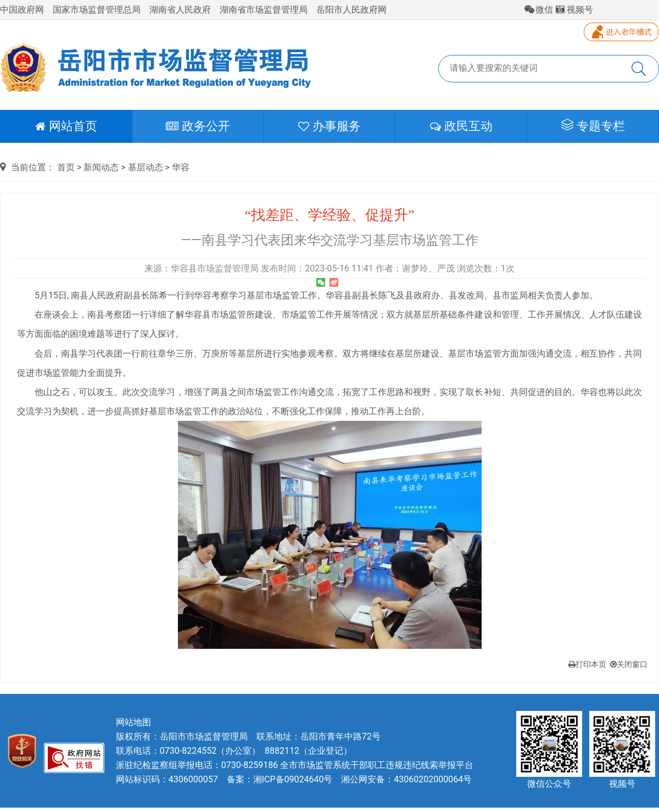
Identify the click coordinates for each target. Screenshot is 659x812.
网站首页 (66, 126)
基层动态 (146, 167)
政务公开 (198, 126)
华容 (181, 167)
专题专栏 (593, 126)
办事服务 (329, 126)
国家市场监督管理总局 (97, 10)
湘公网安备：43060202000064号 (406, 779)
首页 (66, 167)
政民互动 (461, 126)
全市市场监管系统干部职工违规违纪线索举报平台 (377, 765)
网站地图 (133, 722)
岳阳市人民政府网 (351, 10)
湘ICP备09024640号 (293, 779)
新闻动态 (101, 167)
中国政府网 (22, 10)
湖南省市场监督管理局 (264, 10)
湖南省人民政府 (180, 10)
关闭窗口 (629, 664)
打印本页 (587, 664)
